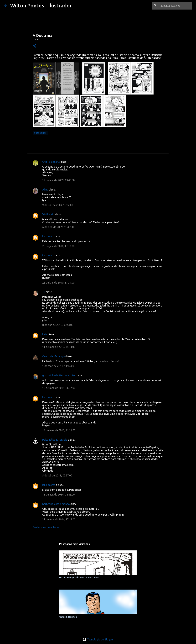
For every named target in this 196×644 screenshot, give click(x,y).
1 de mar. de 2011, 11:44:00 (58, 366)
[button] (35, 46)
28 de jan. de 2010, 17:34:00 (58, 283)
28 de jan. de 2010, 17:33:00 (58, 246)
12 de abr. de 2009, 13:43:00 (58, 180)
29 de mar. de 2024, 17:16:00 (59, 519)
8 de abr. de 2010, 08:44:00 (58, 325)
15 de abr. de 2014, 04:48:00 (58, 495)
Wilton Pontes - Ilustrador (41, 5)
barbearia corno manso (56, 504)
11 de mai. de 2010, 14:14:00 (59, 347)
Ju (44, 292)
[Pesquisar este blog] (175, 6)
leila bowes (49, 485)
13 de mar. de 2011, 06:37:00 (59, 388)
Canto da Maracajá (54, 356)
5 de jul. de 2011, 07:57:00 (57, 475)
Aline (45, 190)
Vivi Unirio (48, 214)
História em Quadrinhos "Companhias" (80, 578)
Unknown (48, 236)
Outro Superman (68, 617)
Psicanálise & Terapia (55, 440)
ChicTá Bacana (51, 162)
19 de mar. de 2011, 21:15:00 (59, 430)
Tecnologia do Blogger (98, 639)
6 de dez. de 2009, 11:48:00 (58, 227)
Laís (45, 334)
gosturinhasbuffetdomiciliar (59, 375)
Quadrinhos (40, 133)
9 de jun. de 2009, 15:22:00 (58, 205)
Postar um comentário (46, 527)
